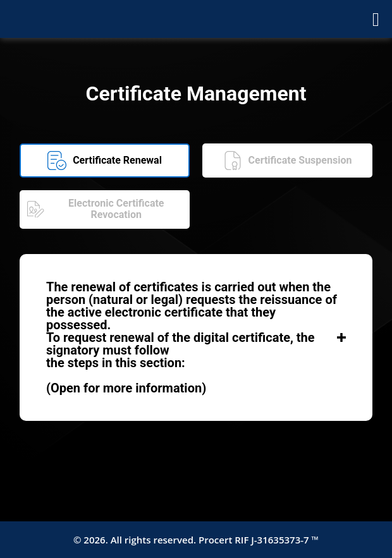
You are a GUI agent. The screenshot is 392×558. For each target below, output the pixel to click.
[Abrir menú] (376, 19)
